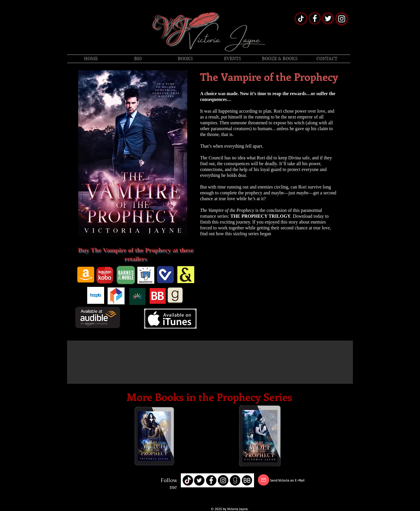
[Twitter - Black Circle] (199, 480)
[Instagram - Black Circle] (223, 480)
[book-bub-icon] (247, 480)
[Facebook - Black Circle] (211, 480)
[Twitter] (112, 481)
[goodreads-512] (235, 480)
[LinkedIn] (121, 481)
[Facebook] (103, 481)
